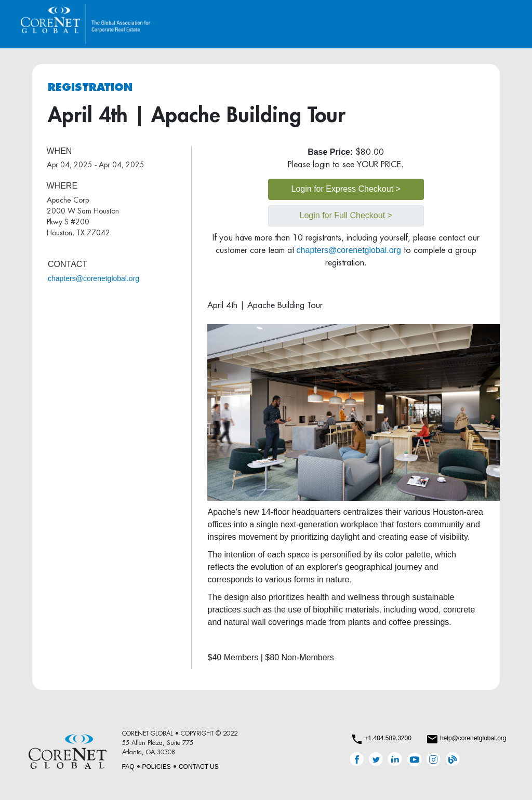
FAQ (128, 767)
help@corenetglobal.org (473, 738)
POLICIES (157, 767)
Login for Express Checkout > (346, 189)
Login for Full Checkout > (346, 215)
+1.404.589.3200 (388, 738)
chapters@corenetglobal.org (94, 278)
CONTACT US (199, 767)
